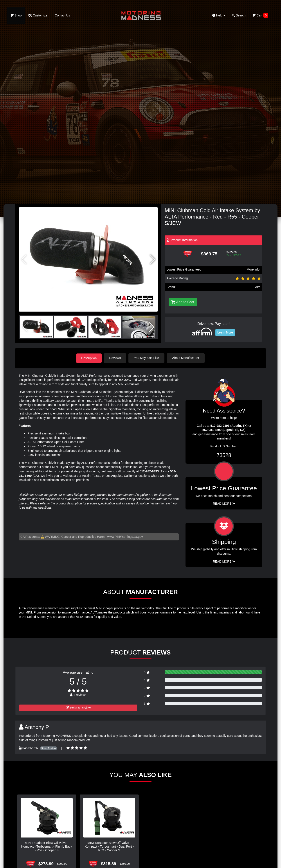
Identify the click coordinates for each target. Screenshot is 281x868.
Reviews (116, 358)
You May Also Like (147, 358)
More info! (254, 269)
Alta (258, 287)
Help (219, 15)
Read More (224, 503)
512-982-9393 (149, 471)
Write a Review (78, 708)
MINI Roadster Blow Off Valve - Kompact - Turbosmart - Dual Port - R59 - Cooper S (109, 846)
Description (89, 358)
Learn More (225, 332)
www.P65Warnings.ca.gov (125, 536)
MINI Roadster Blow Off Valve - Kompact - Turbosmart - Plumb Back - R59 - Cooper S (47, 846)
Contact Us (62, 15)
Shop (16, 15)
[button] (153, 260)
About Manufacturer (186, 358)
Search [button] (239, 15)
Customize (38, 15)
